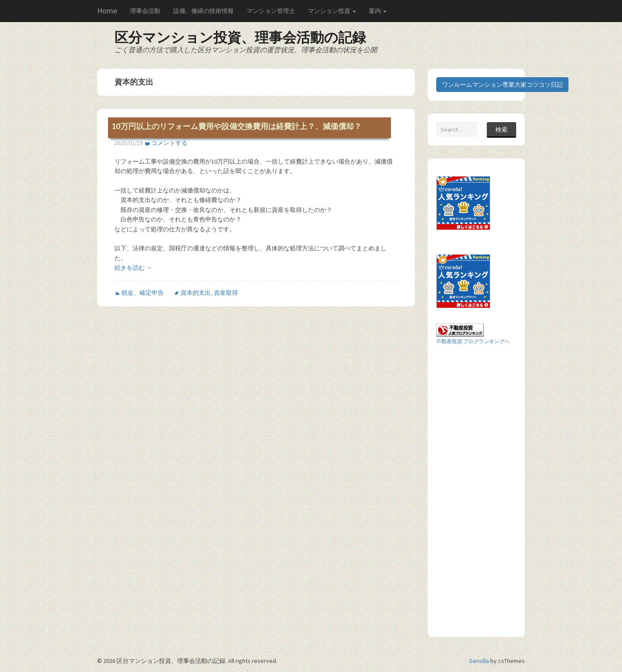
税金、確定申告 (143, 293)
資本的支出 (196, 293)
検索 (501, 129)
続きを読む (133, 268)
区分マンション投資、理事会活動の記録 (240, 38)
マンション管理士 (271, 11)
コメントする (169, 143)
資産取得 (226, 293)
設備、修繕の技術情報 (203, 11)
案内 (378, 11)
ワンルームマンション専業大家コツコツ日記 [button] (502, 85)
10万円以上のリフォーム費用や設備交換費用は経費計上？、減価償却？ (237, 126)
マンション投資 (332, 11)
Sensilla (479, 661)
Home (107, 11)
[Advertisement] (471, 490)
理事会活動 (145, 11)
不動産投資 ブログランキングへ (473, 341)
